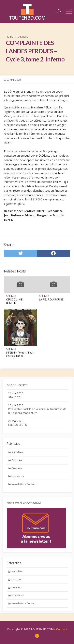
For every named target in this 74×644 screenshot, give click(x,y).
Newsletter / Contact (24, 484)
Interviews (18, 476)
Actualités (17, 452)
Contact (62, 629)
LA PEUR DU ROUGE (51, 299)
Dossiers (17, 468)
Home (9, 37)
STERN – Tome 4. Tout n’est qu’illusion (20, 354)
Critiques (22, 37)
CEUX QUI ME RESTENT (14, 301)
